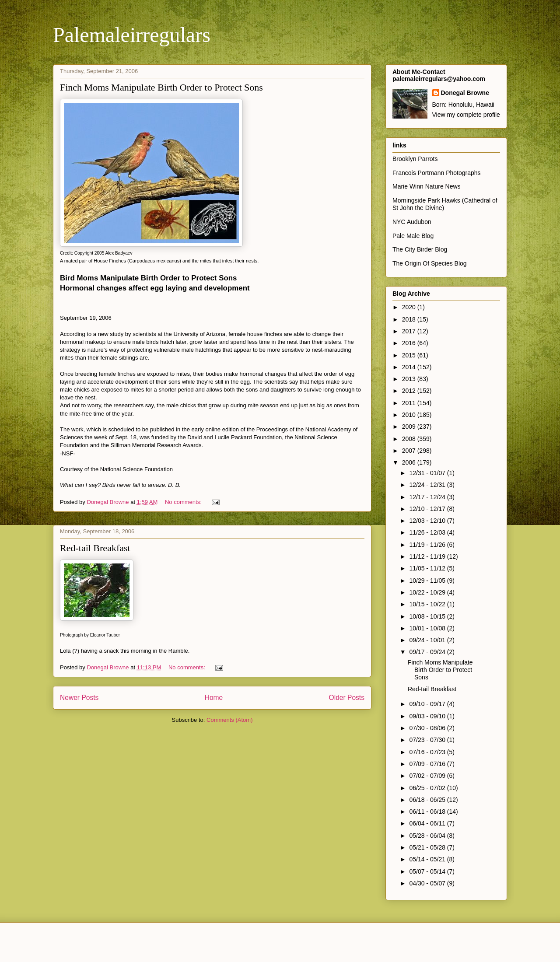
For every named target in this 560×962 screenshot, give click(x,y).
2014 (410, 367)
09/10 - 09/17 (428, 704)
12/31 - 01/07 (428, 473)
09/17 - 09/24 (428, 652)
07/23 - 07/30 (428, 740)
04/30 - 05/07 (428, 883)
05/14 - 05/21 (428, 859)
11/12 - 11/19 (428, 556)
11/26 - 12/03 (428, 532)
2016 (410, 343)
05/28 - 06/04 (428, 836)
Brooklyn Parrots (415, 159)
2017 (410, 331)
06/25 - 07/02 (428, 788)
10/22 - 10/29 (428, 592)
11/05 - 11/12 (428, 568)
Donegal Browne (465, 93)
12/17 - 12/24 (428, 497)
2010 (410, 415)
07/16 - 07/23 (428, 752)
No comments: (184, 502)
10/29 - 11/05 (428, 581)
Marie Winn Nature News (427, 186)
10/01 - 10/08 (428, 628)
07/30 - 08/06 (428, 728)
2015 (410, 355)
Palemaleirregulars (132, 35)
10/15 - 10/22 (428, 604)
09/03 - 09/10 (428, 716)
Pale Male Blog (413, 236)
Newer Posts (79, 698)
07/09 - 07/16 (428, 764)
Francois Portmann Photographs (437, 173)
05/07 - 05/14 (428, 871)
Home (214, 698)
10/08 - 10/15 (428, 616)
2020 (410, 307)
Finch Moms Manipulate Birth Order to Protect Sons (161, 87)
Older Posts (347, 698)
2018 (410, 319)
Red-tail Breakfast (95, 548)
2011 (410, 403)
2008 (410, 439)
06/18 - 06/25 (428, 800)
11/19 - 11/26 (428, 545)
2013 (410, 379)
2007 (410, 451)
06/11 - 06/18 (428, 812)
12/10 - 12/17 (428, 509)
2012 (410, 391)
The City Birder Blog (420, 249)
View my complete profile (466, 115)
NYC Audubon (412, 222)
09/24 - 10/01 (428, 640)
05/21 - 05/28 (428, 847)
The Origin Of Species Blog (430, 263)
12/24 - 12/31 (428, 485)
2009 (410, 427)
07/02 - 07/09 (428, 776)
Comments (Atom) (229, 720)
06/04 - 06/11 (428, 823)
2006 (410, 462)
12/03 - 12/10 (428, 521)
